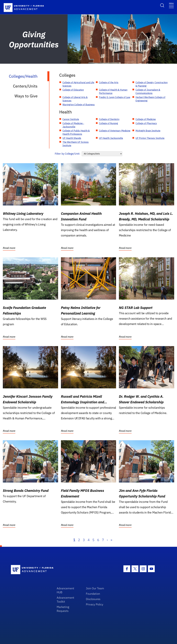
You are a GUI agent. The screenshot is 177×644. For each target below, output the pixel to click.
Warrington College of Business (79, 105)
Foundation (93, 594)
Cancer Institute (71, 119)
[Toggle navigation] (171, 5)
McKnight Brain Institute (148, 131)
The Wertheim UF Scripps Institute (76, 144)
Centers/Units (25, 86)
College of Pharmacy (146, 123)
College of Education (73, 90)
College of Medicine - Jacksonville (73, 125)
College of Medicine (146, 119)
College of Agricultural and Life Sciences (78, 84)
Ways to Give (26, 96)
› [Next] (107, 540)
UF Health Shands (72, 138)
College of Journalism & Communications (148, 91)
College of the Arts (109, 82)
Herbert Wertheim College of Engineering (150, 99)
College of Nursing (109, 123)
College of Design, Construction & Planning (152, 84)
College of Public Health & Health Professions (76, 132)
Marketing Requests (63, 609)
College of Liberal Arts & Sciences (75, 99)
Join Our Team (95, 588)
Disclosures (93, 599)
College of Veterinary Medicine (115, 131)
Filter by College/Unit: (67, 154)
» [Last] (111, 540)
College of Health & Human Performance (113, 91)
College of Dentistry (109, 119)
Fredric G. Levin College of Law (115, 97)
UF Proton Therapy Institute (150, 138)
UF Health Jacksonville (111, 138)
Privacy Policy (95, 604)
